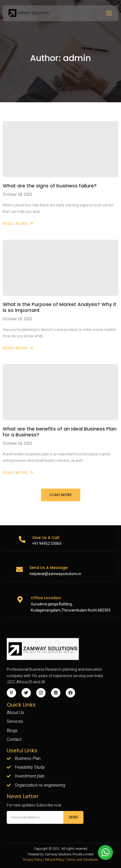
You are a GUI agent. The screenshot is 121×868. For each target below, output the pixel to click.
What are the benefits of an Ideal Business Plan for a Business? (60, 432)
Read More (18, 224)
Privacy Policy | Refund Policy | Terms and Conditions (61, 860)
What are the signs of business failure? (50, 186)
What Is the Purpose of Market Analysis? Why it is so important (60, 307)
